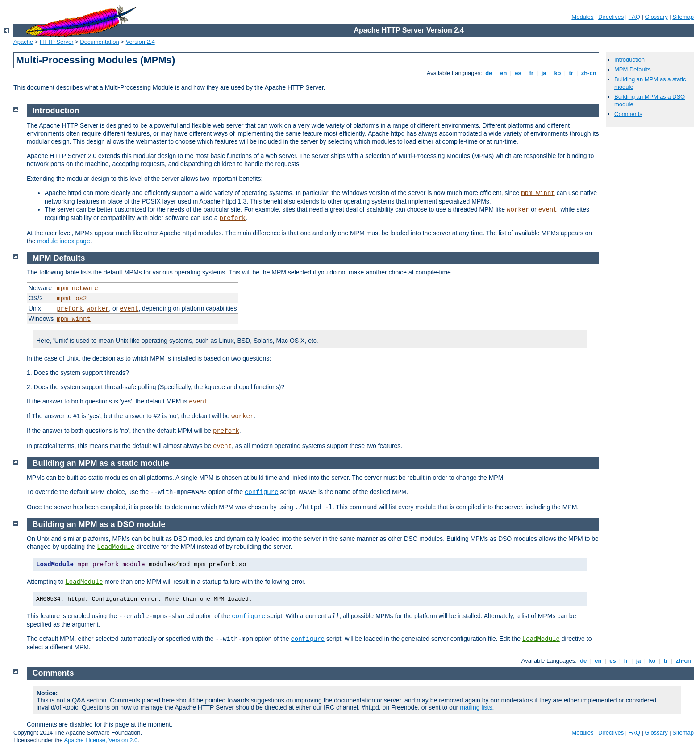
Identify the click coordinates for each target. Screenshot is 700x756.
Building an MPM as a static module (101, 463)
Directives (611, 17)
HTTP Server (57, 42)
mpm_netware (77, 288)
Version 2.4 (140, 42)
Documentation (99, 42)
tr (571, 73)
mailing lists (476, 707)
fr (531, 73)
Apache (23, 42)
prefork (232, 218)
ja (544, 73)
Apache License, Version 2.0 (101, 740)
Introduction (629, 60)
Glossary (656, 17)
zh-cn (589, 73)
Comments (628, 114)
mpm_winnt (538, 193)
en (504, 73)
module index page (63, 241)
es (518, 73)
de (489, 73)
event (548, 210)
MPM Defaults (633, 69)
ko (558, 73)
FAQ (634, 17)
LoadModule (116, 547)
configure (262, 492)
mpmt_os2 (72, 299)
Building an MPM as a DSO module (99, 524)
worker (518, 210)
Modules (582, 17)
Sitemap (683, 17)
